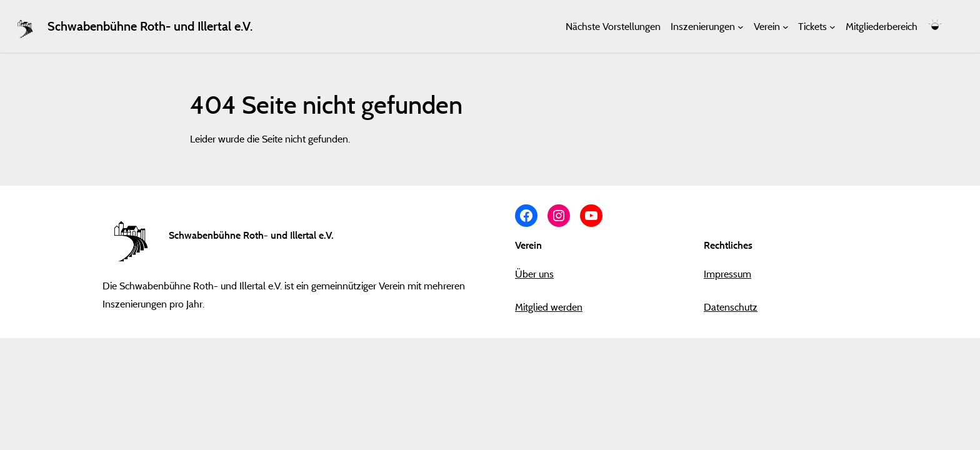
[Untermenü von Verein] (786, 26)
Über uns (534, 274)
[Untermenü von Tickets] (832, 26)
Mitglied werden (549, 307)
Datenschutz (731, 307)
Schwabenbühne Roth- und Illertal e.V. (150, 26)
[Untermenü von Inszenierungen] (741, 26)
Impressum (727, 274)
